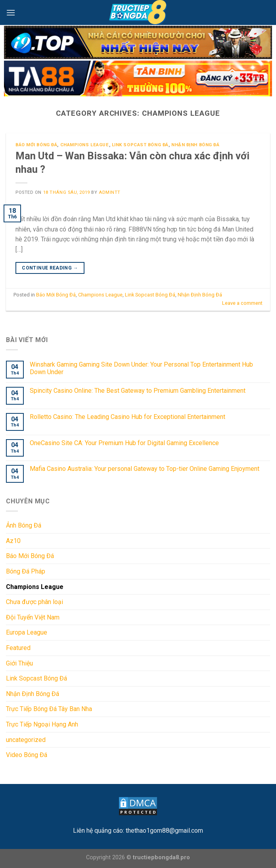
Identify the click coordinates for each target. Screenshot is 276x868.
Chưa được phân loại (34, 602)
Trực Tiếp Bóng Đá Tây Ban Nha (49, 709)
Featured (18, 648)
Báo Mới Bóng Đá (36, 145)
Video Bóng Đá (27, 755)
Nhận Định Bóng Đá (195, 145)
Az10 (13, 541)
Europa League (27, 632)
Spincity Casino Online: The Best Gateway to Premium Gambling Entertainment (138, 391)
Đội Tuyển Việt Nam (33, 617)
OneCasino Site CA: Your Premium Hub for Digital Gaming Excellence (124, 443)
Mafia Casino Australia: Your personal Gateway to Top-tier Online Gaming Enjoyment (145, 469)
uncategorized (26, 739)
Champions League (85, 145)
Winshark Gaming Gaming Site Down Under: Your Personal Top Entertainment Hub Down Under (141, 368)
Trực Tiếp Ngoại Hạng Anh (42, 724)
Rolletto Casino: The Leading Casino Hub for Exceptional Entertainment (127, 417)
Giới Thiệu (19, 663)
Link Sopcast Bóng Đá (140, 145)
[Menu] (11, 12)
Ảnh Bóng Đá (24, 525)
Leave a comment (242, 303)
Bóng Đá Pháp (26, 571)
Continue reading (50, 268)
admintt (110, 192)
